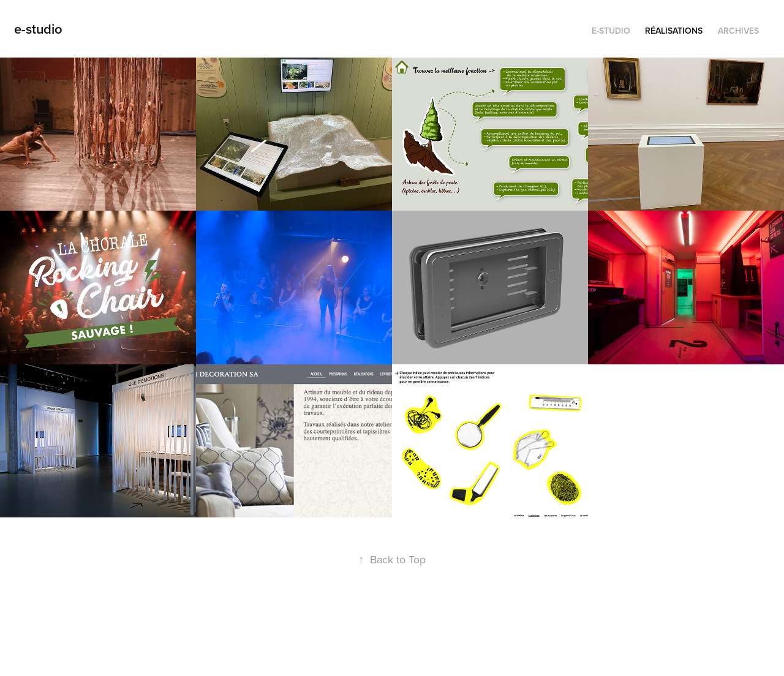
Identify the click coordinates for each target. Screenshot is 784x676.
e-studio (38, 29)
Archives (738, 31)
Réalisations (674, 31)
